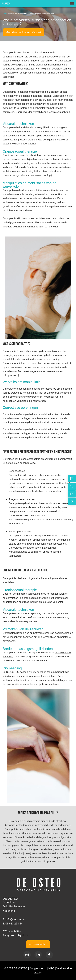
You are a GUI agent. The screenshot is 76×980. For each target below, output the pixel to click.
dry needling (39, 672)
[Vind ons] (72, 502)
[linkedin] (38, 955)
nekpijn (34, 602)
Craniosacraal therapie (15, 155)
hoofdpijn (48, 175)
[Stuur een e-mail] (72, 494)
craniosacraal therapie (36, 598)
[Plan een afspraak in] (72, 478)
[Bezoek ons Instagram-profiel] (27, 955)
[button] (72, 4)
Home (5, 14)
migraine (47, 602)
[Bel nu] (72, 486)
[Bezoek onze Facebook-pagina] (49, 955)
